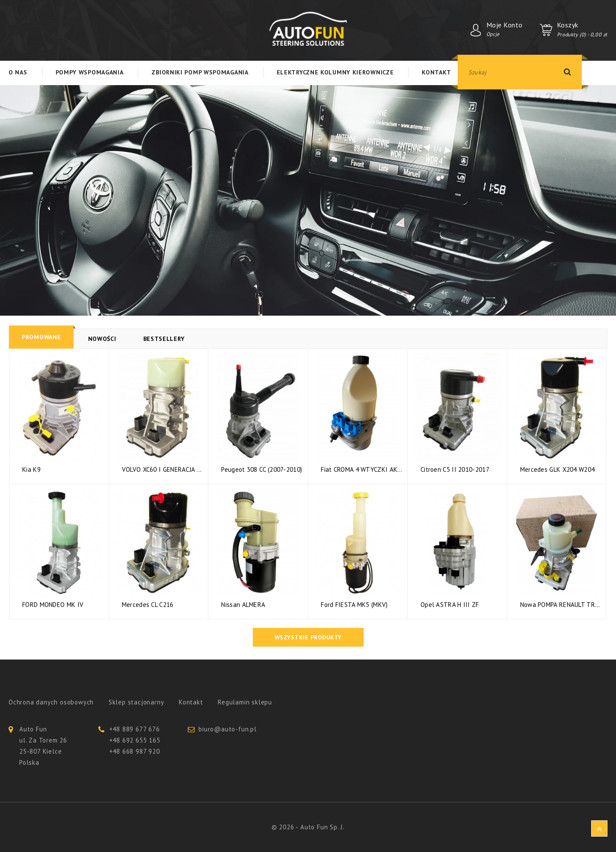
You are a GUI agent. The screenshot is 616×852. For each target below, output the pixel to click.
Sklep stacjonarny (136, 702)
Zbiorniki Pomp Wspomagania (200, 72)
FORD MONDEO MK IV (53, 605)
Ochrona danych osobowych (51, 702)
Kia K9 (31, 470)
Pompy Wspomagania (90, 72)
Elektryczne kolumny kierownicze (335, 72)
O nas (18, 72)
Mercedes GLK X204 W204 (558, 470)
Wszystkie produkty (308, 637)
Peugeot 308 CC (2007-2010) (262, 470)
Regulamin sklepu (245, 702)
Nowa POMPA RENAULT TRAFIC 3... (561, 605)
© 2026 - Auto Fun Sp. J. (308, 827)
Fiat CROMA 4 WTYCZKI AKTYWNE (362, 470)
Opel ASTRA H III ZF (450, 605)
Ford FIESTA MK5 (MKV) (354, 605)
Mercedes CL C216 (148, 605)
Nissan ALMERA (243, 605)
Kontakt (436, 72)
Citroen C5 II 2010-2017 (455, 470)
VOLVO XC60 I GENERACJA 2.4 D (163, 470)
